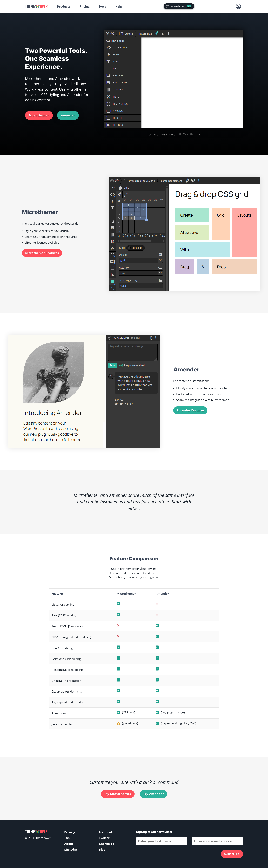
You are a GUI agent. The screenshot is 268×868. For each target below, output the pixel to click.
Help (119, 6)
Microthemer (39, 115)
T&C (67, 838)
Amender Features (190, 410)
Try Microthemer (118, 794)
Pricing (85, 6)
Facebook (106, 832)
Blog (102, 849)
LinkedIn (71, 849)
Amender (68, 115)
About (69, 844)
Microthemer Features (42, 253)
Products (64, 6)
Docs (102, 6)
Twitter (104, 838)
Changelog (107, 844)
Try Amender (154, 794)
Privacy (70, 832)
